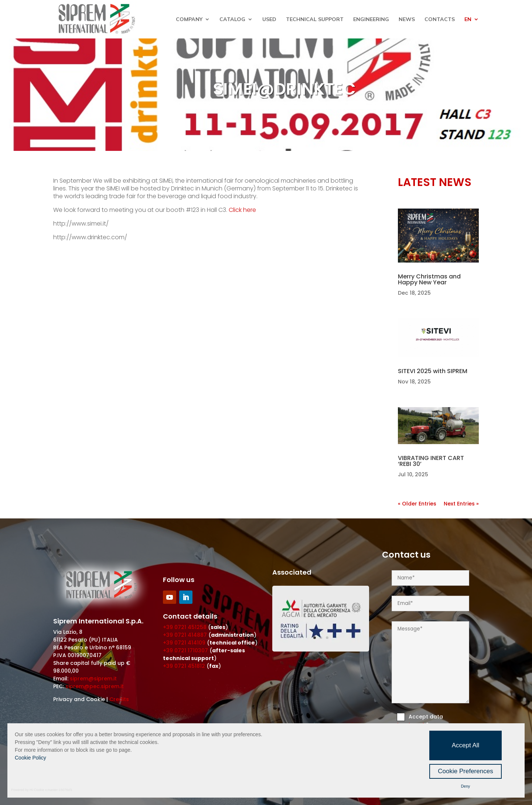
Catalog (232, 20)
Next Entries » (461, 504)
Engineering (371, 20)
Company (189, 20)
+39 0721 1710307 (185, 650)
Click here (242, 210)
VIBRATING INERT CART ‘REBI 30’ (431, 461)
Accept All (466, 745)
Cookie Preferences (465, 771)
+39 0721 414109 (184, 643)
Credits (119, 699)
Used (269, 20)
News (407, 20)
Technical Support (315, 20)
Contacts (440, 20)
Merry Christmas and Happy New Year (429, 279)
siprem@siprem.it (93, 679)
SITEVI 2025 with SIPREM (433, 371)
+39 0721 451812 (184, 666)
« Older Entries (417, 504)
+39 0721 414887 (185, 635)
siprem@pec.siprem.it (95, 686)
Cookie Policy (30, 758)
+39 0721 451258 (185, 627)
